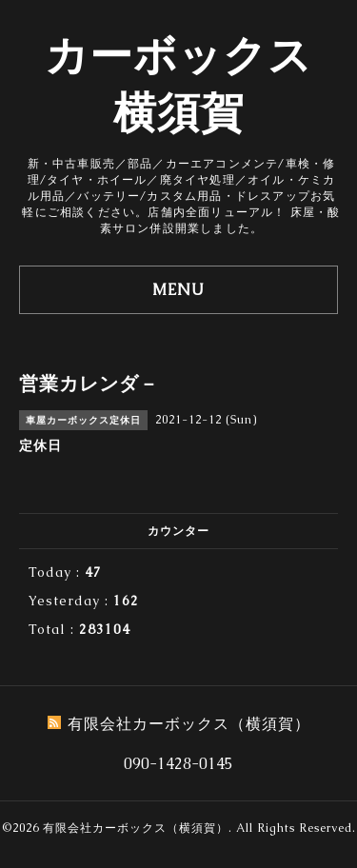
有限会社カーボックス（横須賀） (136, 828)
